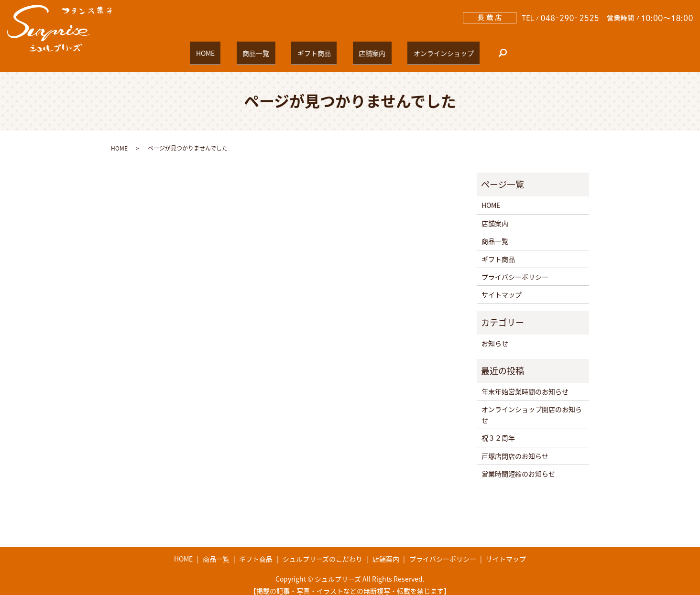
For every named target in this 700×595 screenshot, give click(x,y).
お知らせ (495, 335)
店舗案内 (360, 48)
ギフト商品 (314, 48)
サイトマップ (502, 286)
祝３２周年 (498, 429)
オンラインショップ (420, 48)
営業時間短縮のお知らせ (518, 465)
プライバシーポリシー (515, 268)
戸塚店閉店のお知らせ (515, 447)
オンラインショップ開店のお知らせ (532, 406)
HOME (229, 48)
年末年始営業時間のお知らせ (525, 383)
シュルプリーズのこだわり (323, 551)
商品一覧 (268, 48)
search (473, 49)
